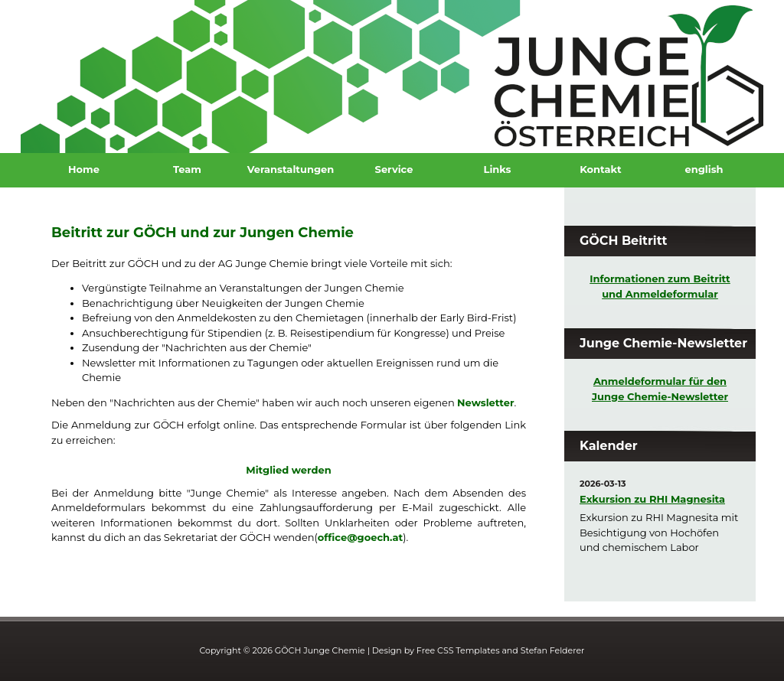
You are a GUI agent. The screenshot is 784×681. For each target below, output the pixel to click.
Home (84, 169)
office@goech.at (360, 537)
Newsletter (485, 402)
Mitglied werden (288, 470)
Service (394, 169)
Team (187, 169)
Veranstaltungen (291, 169)
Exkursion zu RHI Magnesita (652, 499)
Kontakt (600, 169)
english (704, 169)
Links (498, 169)
